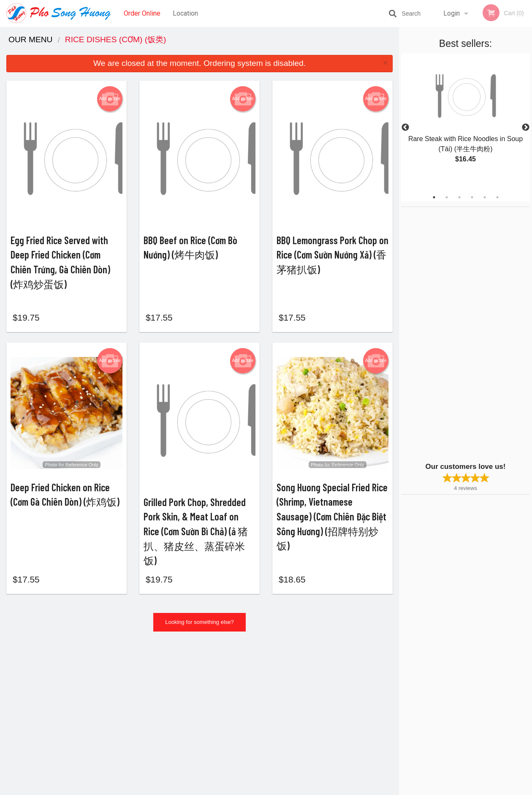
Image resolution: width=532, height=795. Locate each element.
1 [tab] (434, 197)
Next (526, 128)
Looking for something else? (199, 634)
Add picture (110, 99)
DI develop (279, 766)
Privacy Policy (324, 703)
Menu (244, 682)
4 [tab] (472, 197)
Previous (405, 128)
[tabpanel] (465, 117)
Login (452, 13)
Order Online (142, 13)
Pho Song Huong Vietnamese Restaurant (140, 671)
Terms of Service (280, 789)
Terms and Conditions (334, 693)
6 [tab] (497, 197)
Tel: (403, 703)
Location (185, 13)
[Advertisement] (454, 334)
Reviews (318, 682)
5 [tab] (485, 197)
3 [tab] (459, 197)
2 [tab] (447, 197)
